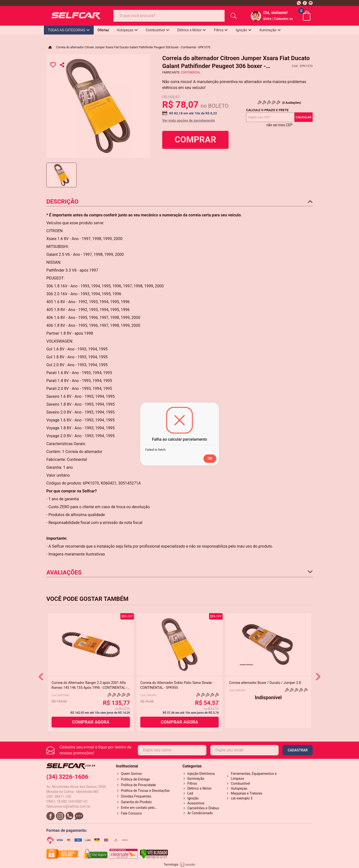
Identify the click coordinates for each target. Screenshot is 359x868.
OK (210, 458)
